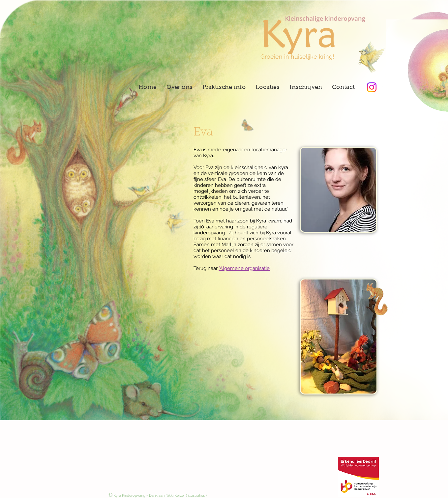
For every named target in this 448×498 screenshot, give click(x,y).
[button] (268, 88)
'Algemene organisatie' (245, 268)
